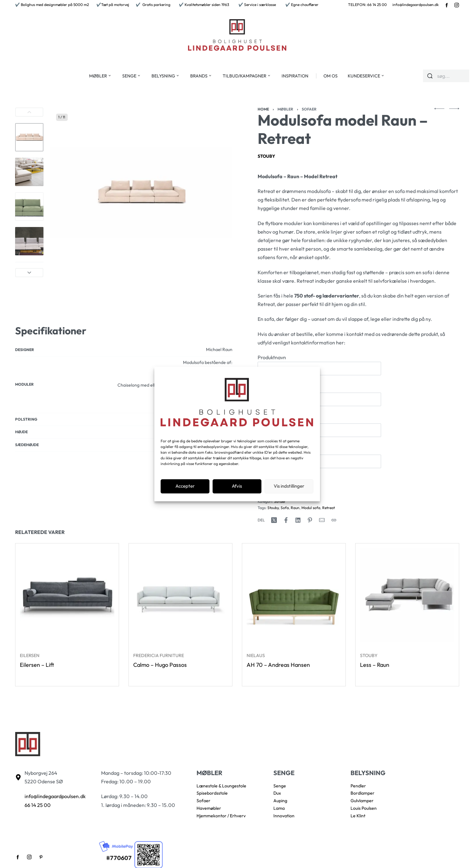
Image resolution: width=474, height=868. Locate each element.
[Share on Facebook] (286, 520)
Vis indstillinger (289, 486)
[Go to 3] (29, 207)
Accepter (185, 486)
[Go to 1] (29, 137)
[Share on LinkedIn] (298, 520)
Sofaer (309, 109)
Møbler (285, 109)
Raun (295, 508)
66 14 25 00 (38, 805)
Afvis (237, 486)
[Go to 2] (29, 172)
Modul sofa (311, 508)
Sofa (285, 508)
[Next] (29, 273)
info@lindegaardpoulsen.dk (416, 5)
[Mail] (322, 520)
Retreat (328, 508)
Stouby (266, 156)
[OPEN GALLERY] (141, 192)
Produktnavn (319, 365)
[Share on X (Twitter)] (274, 520)
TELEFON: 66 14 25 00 (367, 5)
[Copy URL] (334, 520)
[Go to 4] (29, 241)
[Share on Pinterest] (310, 520)
